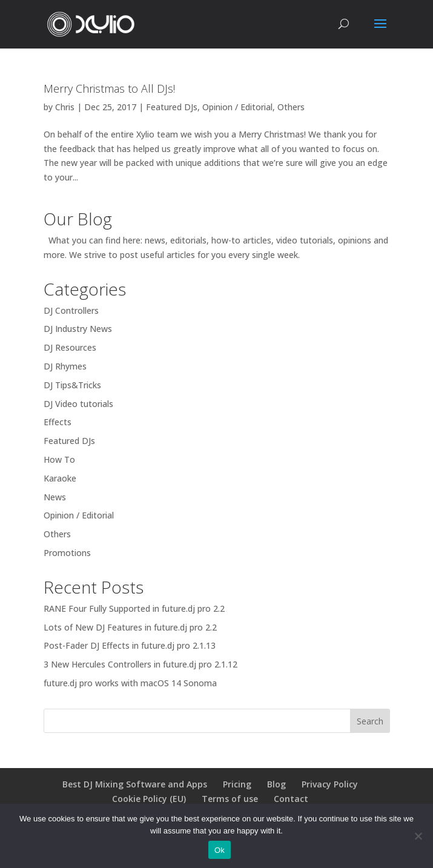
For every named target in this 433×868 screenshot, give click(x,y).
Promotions (67, 553)
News (55, 497)
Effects (58, 422)
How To (59, 459)
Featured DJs (172, 107)
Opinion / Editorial (237, 107)
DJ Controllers (71, 310)
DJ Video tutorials (78, 404)
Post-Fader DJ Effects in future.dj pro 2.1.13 (130, 645)
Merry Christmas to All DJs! (109, 88)
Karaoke (60, 478)
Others (291, 107)
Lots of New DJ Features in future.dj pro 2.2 (130, 627)
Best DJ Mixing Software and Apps (135, 784)
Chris (65, 107)
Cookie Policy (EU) (149, 799)
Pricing (237, 784)
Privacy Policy (330, 784)
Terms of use (230, 799)
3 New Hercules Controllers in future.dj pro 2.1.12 (140, 664)
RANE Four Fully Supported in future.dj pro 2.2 (134, 608)
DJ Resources (70, 347)
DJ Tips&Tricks (72, 385)
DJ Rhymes (65, 366)
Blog (276, 784)
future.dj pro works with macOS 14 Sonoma (130, 683)
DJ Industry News (78, 329)
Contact (291, 799)
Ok (220, 850)
